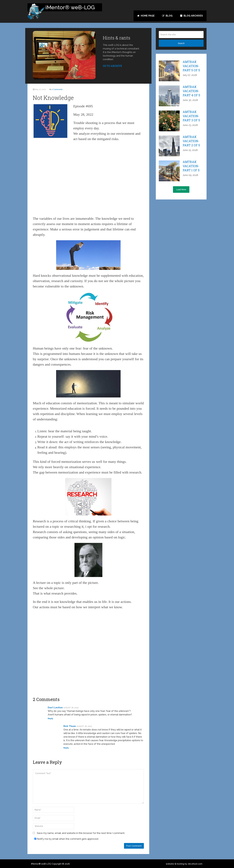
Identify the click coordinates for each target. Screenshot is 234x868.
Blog (167, 16)
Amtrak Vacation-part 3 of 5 (191, 116)
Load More (181, 189)
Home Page (146, 16)
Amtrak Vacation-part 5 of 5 (191, 66)
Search (181, 43)
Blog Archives (191, 16)
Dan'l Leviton (55, 708)
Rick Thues (70, 726)
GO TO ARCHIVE (112, 66)
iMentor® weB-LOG (41, 864)
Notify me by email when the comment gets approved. (66, 839)
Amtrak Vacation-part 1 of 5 (191, 166)
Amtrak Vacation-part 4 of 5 (191, 91)
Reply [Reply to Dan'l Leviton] (50, 719)
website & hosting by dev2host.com (184, 864)
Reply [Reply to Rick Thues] (66, 748)
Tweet (17, 52)
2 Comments (57, 89)
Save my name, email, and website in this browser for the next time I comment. (81, 833)
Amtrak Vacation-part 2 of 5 (191, 141)
